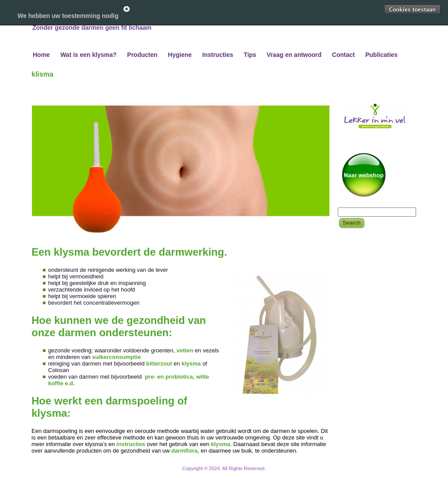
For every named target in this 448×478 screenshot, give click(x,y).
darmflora (184, 451)
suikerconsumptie (116, 357)
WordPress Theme (230, 473)
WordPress (191, 473)
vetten (185, 350)
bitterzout (160, 364)
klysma (192, 364)
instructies (131, 444)
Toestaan (412, 10)
